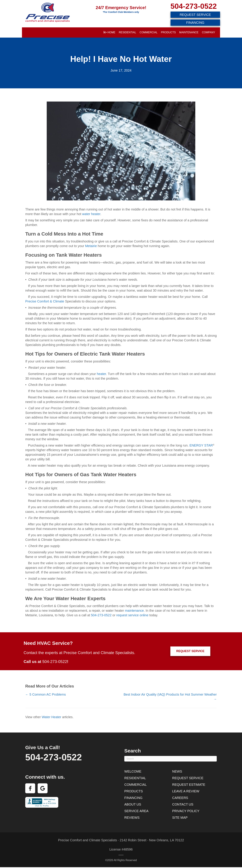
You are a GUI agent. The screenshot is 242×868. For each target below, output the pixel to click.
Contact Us (183, 804)
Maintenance (189, 32)
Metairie (91, 246)
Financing (133, 798)
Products (168, 32)
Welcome (133, 771)
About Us (133, 804)
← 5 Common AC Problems (46, 694)
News (177, 771)
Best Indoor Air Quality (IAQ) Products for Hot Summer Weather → (170, 697)
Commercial (149, 32)
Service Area (136, 811)
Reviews (132, 818)
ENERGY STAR (201, 445)
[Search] (171, 759)
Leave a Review (186, 791)
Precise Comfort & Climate (45, 301)
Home (109, 32)
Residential (128, 32)
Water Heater (52, 717)
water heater (91, 214)
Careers (180, 798)
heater (102, 374)
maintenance (134, 611)
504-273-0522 (194, 6)
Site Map (180, 818)
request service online (132, 615)
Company (208, 32)
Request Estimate (189, 785)
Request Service (188, 778)
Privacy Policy (186, 811)
